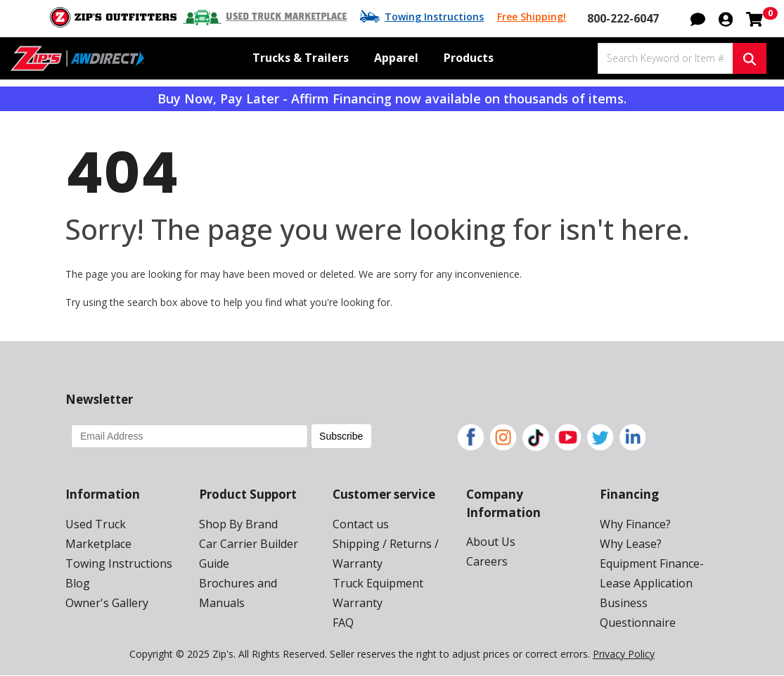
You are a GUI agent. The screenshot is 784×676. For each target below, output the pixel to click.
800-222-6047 (623, 18)
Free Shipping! (532, 17)
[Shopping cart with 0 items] (754, 18)
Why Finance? (635, 524)
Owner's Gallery (107, 603)
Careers (487, 561)
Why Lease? (631, 544)
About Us (491, 542)
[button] (698, 18)
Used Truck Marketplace (286, 17)
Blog (78, 583)
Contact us (361, 524)
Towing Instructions (434, 17)
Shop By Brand (238, 524)
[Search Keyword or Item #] (665, 58)
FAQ (343, 623)
